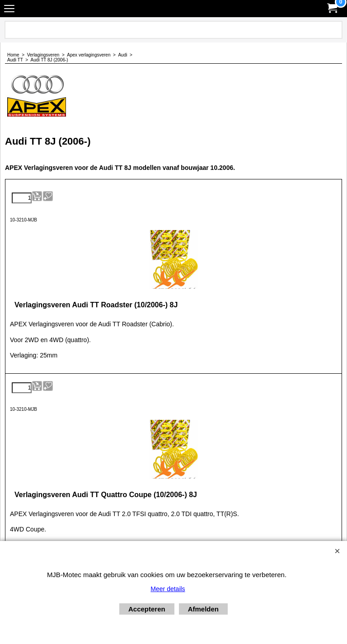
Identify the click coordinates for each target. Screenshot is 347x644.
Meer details (168, 589)
